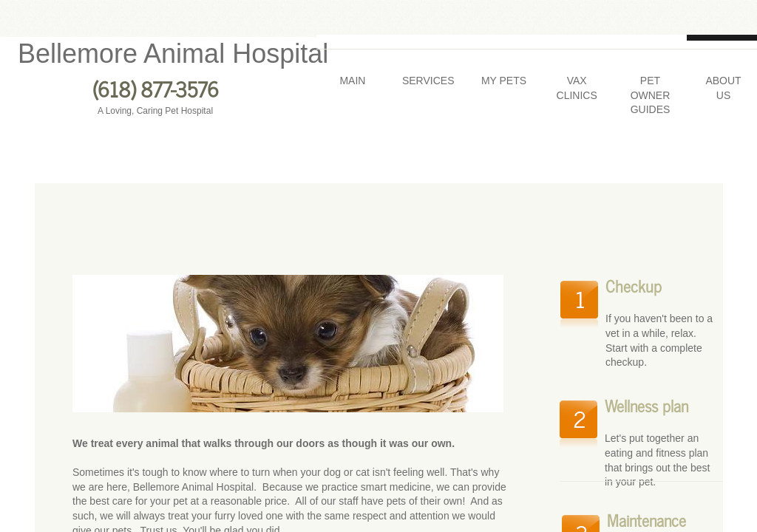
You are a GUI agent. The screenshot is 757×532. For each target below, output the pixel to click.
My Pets (504, 81)
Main (352, 81)
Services (428, 81)
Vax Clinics (577, 88)
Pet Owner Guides (651, 95)
